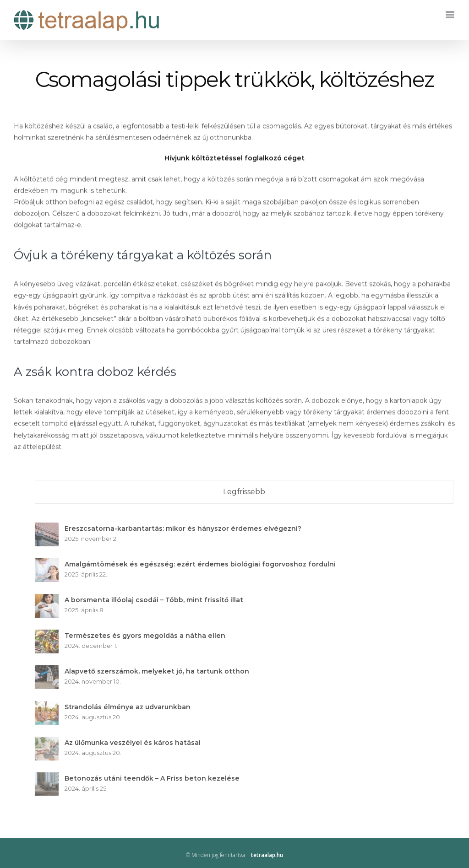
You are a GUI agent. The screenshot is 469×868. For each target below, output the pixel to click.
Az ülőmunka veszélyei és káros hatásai (136, 743)
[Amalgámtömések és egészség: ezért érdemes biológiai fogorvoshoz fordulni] (50, 564)
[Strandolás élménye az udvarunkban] (50, 706)
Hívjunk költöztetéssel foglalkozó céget (234, 159)
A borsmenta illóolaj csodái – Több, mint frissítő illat (157, 600)
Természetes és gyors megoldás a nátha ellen (148, 636)
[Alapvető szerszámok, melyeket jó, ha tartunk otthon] (50, 671)
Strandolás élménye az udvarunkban (131, 707)
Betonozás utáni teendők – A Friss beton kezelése (155, 778)
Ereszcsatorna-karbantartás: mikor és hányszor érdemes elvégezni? (186, 528)
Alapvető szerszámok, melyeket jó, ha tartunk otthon (160, 671)
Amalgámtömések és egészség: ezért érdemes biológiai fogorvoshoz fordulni (203, 564)
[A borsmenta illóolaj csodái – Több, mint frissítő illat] (50, 599)
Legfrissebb (247, 492)
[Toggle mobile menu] (450, 15)
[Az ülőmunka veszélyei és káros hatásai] (50, 742)
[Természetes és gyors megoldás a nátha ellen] (50, 635)
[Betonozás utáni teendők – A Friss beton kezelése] (50, 778)
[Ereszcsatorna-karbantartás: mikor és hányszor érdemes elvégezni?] (50, 528)
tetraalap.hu (267, 855)
